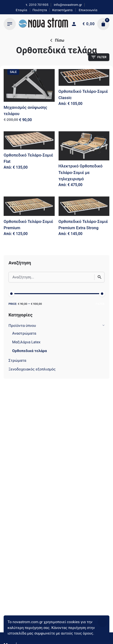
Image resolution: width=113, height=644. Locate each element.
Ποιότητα (40, 10)
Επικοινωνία (88, 10)
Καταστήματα (62, 10)
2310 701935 (39, 5)
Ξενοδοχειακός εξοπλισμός (32, 369)
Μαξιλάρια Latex (26, 342)
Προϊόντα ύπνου (22, 326)
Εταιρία (22, 10)
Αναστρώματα (24, 333)
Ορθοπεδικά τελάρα (30, 351)
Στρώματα (17, 361)
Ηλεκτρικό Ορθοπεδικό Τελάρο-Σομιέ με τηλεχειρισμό (81, 172)
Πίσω (57, 40)
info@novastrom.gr (68, 5)
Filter (100, 304)
